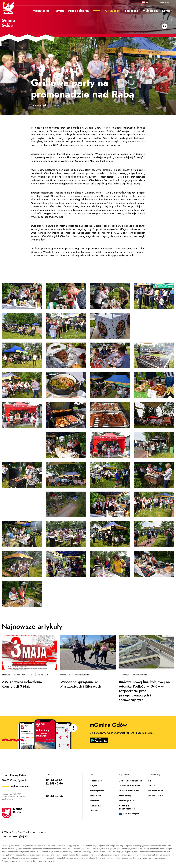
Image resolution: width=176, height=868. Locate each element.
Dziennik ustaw (156, 791)
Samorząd (95, 801)
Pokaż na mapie (20, 787)
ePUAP (152, 786)
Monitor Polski (156, 796)
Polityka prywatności (129, 791)
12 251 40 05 (54, 796)
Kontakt (94, 811)
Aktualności (95, 796)
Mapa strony (164, 3)
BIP (147, 3)
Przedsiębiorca (97, 791)
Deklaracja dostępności (131, 781)
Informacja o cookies (129, 786)
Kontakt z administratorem (127, 807)
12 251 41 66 (54, 780)
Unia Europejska (131, 814)
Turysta (93, 786)
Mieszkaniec (96, 781)
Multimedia (95, 806)
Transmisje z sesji (127, 801)
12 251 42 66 (54, 784)
